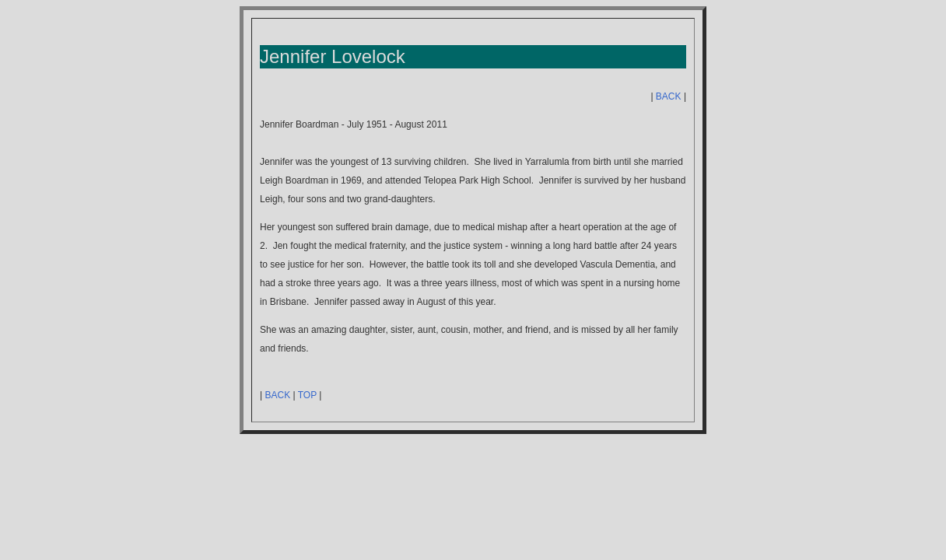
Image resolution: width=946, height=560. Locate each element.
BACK (669, 96)
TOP (307, 395)
